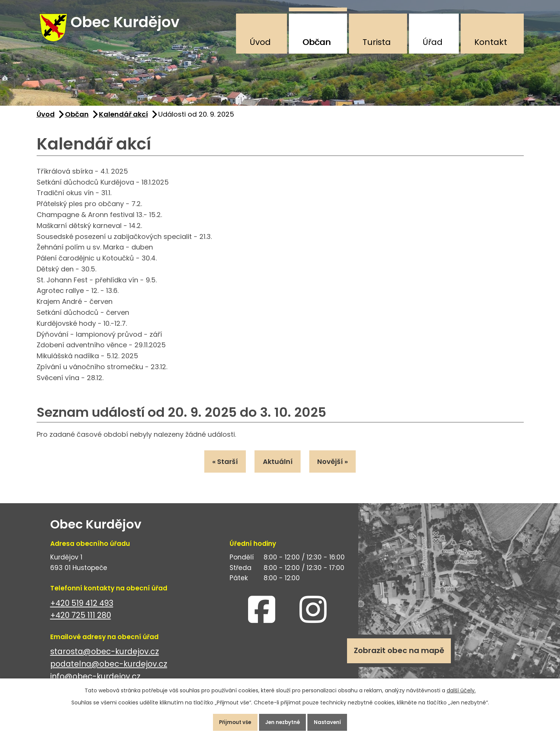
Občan (317, 42)
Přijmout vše (229, 721)
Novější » (339, 469)
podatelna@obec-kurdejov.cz (109, 673)
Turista (377, 42)
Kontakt (491, 42)
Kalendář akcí (123, 120)
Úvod (260, 42)
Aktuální (278, 469)
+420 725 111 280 (81, 624)
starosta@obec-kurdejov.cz (105, 660)
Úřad (433, 42)
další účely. (461, 687)
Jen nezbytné (283, 721)
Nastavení (335, 721)
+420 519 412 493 (82, 612)
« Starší (219, 469)
